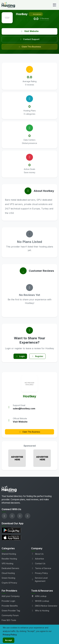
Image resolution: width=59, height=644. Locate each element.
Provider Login (8, 601)
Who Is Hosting (40, 611)
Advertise (38, 559)
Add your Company (11, 596)
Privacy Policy (39, 573)
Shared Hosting (9, 554)
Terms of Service (41, 568)
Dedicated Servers (10, 568)
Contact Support (29, 39)
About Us (37, 554)
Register (37, 356)
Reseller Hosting (9, 559)
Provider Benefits (10, 606)
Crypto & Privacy (9, 583)
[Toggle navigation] (55, 5)
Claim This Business (30, 47)
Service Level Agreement (39, 579)
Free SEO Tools (9, 620)
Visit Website (30, 31)
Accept (9, 640)
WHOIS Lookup (40, 601)
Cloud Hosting (8, 573)
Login (20, 356)
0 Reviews (44, 19)
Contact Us (38, 563)
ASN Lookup (39, 596)
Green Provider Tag (11, 611)
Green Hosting (8, 578)
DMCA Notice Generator (44, 606)
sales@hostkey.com (24, 409)
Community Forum (10, 615)
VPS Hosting (7, 563)
